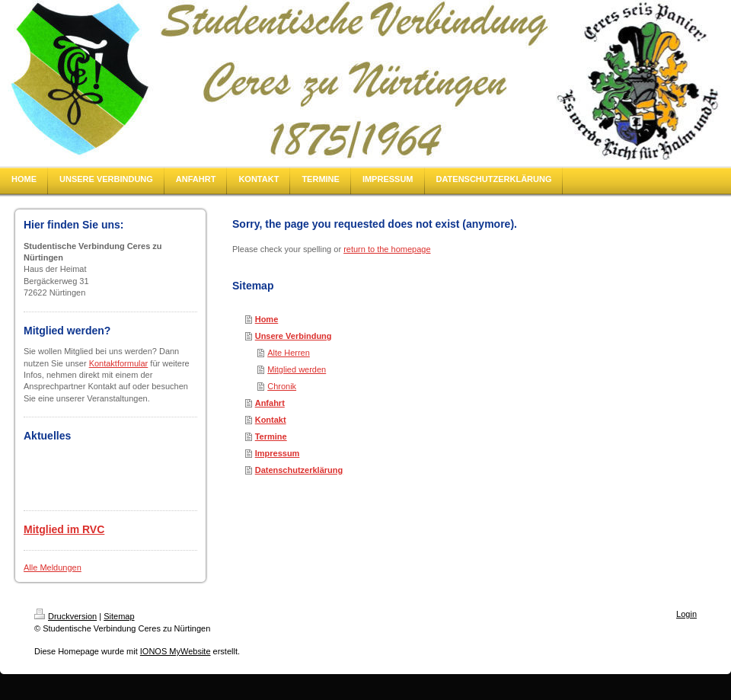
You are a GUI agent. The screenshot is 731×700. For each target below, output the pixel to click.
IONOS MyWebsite (176, 651)
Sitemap (119, 616)
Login (686, 614)
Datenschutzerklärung (299, 470)
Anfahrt (270, 403)
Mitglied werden (297, 369)
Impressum (278, 453)
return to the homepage (387, 249)
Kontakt (271, 420)
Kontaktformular (119, 363)
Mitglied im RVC (64, 529)
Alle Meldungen (53, 567)
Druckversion (65, 616)
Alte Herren (289, 353)
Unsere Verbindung (294, 336)
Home (267, 319)
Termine (271, 436)
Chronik (282, 386)
